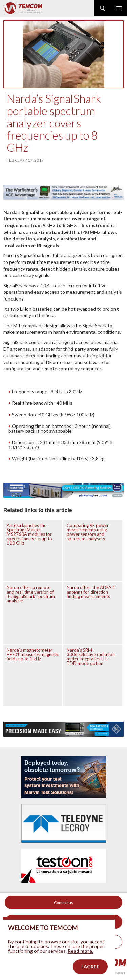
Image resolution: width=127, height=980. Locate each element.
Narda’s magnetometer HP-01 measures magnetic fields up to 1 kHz (33, 654)
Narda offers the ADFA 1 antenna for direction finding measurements (91, 592)
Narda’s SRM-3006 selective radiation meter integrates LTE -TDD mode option (91, 657)
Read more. (80, 966)
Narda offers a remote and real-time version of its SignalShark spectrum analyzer (31, 594)
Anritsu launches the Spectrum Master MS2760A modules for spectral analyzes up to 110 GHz (29, 534)
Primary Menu (119, 8)
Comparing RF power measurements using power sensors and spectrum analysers (88, 532)
